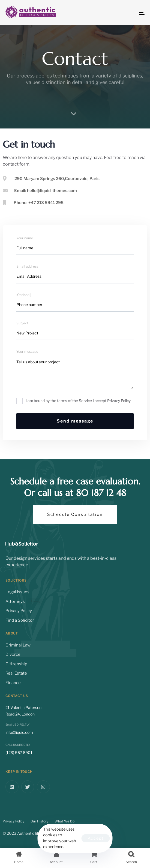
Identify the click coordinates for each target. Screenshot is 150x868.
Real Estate (16, 673)
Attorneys (24, 602)
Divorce (13, 654)
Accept (96, 838)
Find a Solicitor (20, 620)
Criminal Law (18, 645)
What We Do (64, 821)
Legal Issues (17, 592)
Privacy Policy (19, 611)
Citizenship (16, 664)
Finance (13, 683)
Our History (39, 821)
